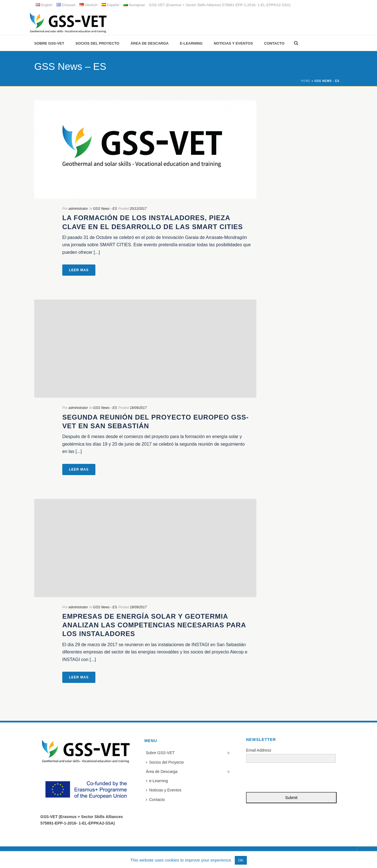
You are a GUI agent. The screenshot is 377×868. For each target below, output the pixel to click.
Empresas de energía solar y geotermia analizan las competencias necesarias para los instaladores (154, 625)
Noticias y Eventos (233, 43)
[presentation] (281, 778)
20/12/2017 (138, 209)
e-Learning (191, 43)
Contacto (274, 43)
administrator (78, 209)
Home (306, 81)
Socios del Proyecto (97, 43)
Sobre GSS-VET (49, 43)
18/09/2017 (138, 408)
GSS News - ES (105, 209)
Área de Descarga (150, 43)
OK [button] (241, 860)
